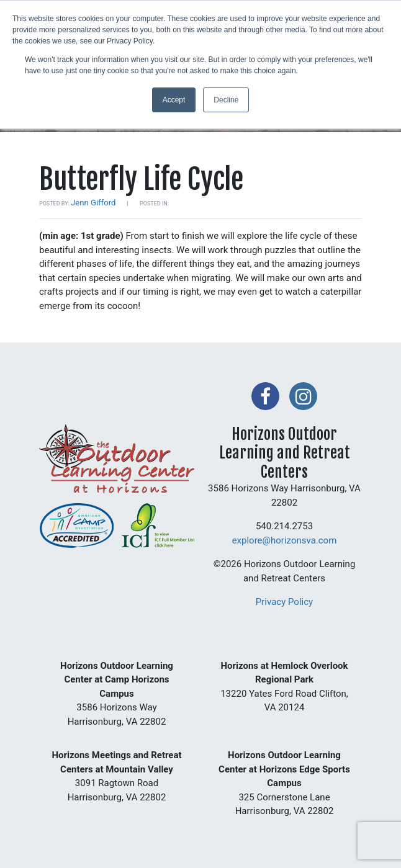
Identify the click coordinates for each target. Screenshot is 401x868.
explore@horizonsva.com (285, 540)
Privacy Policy (284, 602)
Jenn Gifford (93, 203)
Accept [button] (174, 100)
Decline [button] (226, 100)
